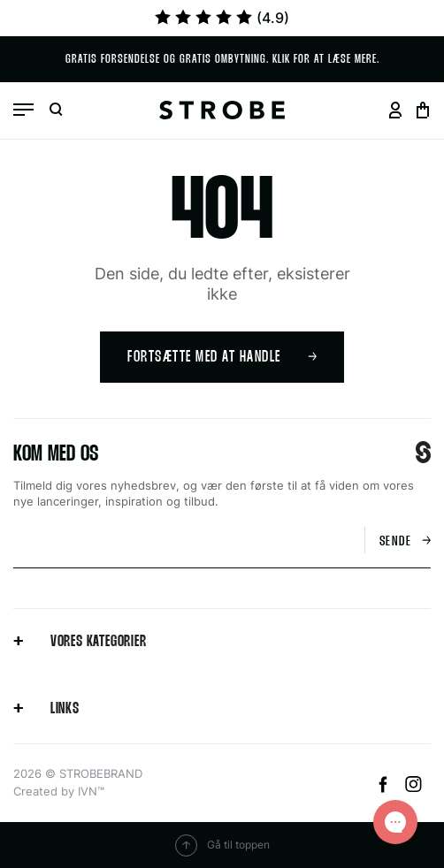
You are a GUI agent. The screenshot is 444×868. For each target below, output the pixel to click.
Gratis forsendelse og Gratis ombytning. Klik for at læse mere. (222, 60)
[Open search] (56, 110)
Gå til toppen (222, 845)
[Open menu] (23, 110)
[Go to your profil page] (395, 110)
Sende (406, 541)
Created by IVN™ (59, 791)
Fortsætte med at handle (222, 358)
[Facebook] (386, 788)
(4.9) (222, 18)
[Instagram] (413, 788)
